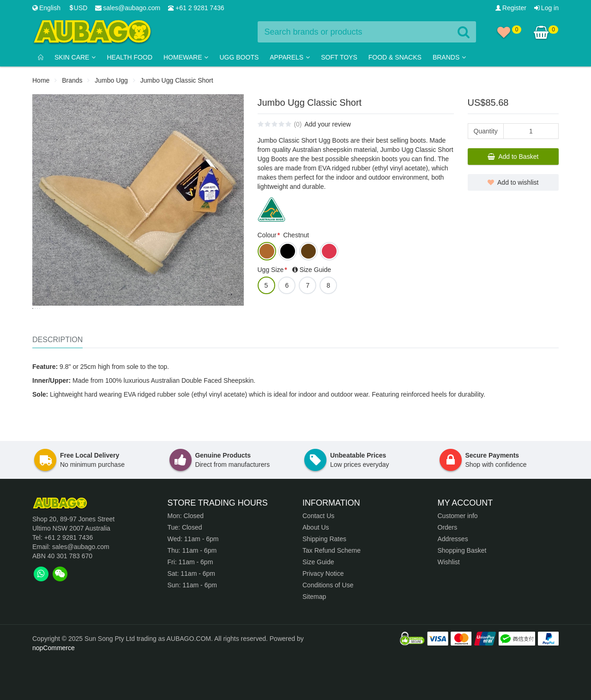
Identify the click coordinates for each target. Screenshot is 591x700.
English (46, 8)
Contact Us (318, 556)
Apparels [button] (290, 57)
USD (78, 8)
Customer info (458, 556)
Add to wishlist (513, 182)
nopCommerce (54, 688)
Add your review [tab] (327, 124)
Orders (448, 568)
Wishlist (449, 603)
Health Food (130, 57)
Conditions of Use (328, 626)
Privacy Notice (323, 614)
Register (511, 8)
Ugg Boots (239, 57)
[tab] (41, 614)
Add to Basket (513, 157)
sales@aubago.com (128, 8)
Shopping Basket (462, 591)
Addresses (453, 579)
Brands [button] (449, 57)
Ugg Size (271, 270)
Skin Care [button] (75, 57)
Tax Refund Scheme (332, 591)
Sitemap (314, 637)
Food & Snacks (395, 57)
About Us (316, 568)
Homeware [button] (186, 57)
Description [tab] (57, 380)
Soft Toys (339, 57)
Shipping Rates (324, 579)
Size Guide (318, 603)
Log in (546, 8)
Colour (267, 235)
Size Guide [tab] (315, 270)
